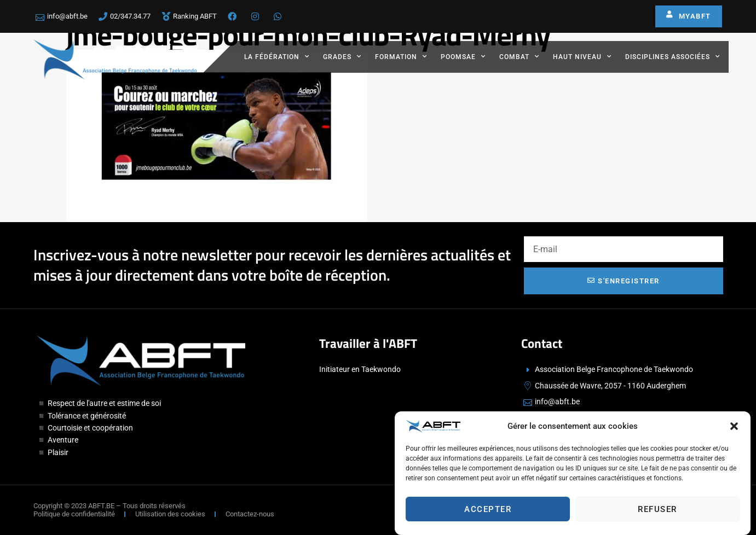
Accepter (488, 509)
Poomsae (463, 56)
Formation (401, 56)
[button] (734, 426)
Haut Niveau (582, 56)
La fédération (277, 56)
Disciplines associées (673, 56)
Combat (519, 56)
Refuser (657, 509)
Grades (342, 56)
